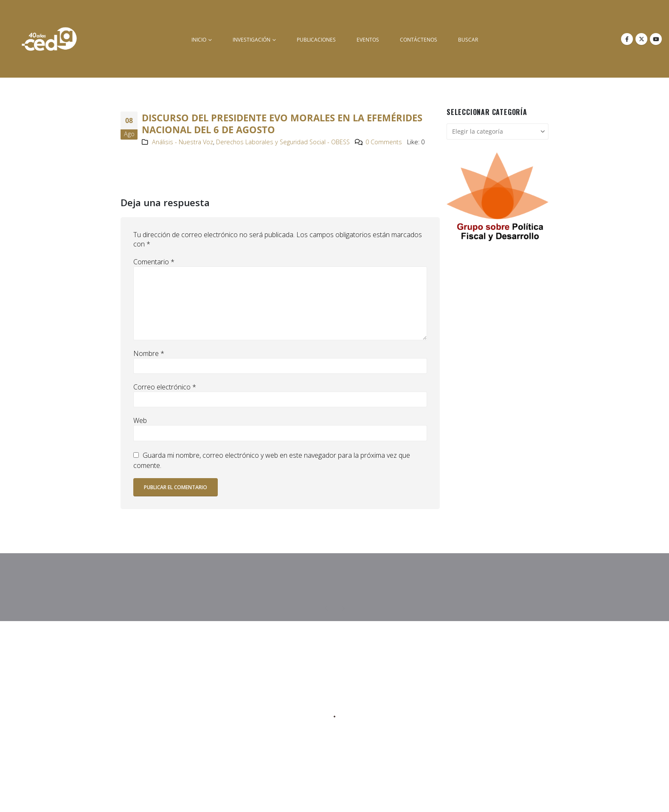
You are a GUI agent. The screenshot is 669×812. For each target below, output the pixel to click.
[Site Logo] (49, 39)
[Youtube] (656, 39)
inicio (199, 40)
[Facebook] (627, 39)
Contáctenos (419, 40)
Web (140, 420)
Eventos (368, 40)
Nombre (149, 353)
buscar (468, 40)
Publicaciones (316, 40)
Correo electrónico (165, 387)
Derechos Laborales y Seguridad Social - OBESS (283, 142)
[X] (641, 39)
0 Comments (384, 142)
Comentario (154, 262)
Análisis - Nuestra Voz (183, 142)
